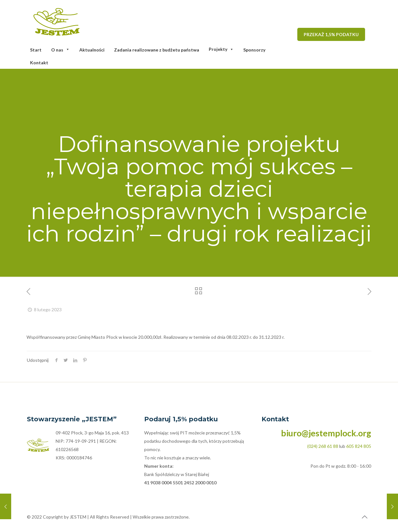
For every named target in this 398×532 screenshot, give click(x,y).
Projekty (221, 49)
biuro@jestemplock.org (326, 433)
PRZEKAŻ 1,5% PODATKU (331, 34)
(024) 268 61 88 (323, 446)
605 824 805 (359, 446)
